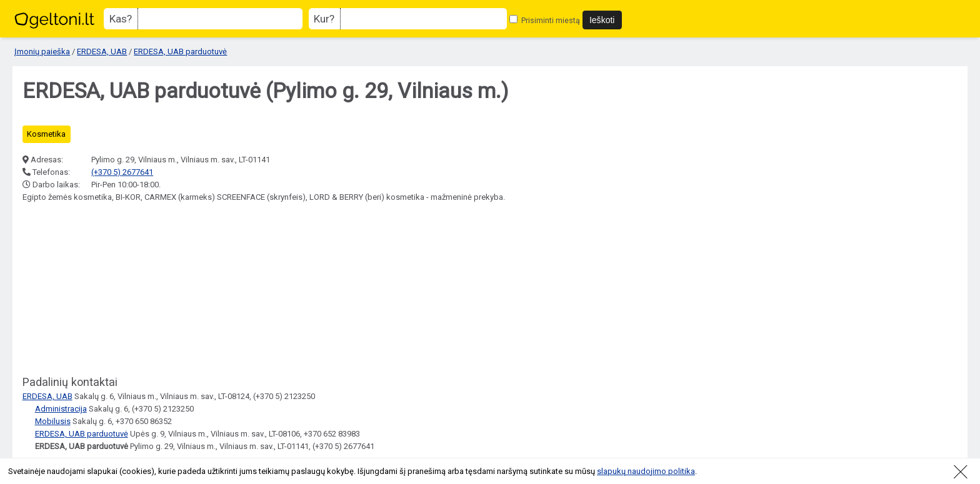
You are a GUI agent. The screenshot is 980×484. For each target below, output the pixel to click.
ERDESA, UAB (102, 52)
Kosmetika (46, 134)
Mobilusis (53, 421)
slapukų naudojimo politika (646, 471)
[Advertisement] (116, 290)
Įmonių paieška (42, 52)
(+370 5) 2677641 (122, 172)
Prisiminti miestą (545, 20)
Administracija (61, 409)
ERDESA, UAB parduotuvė (180, 52)
